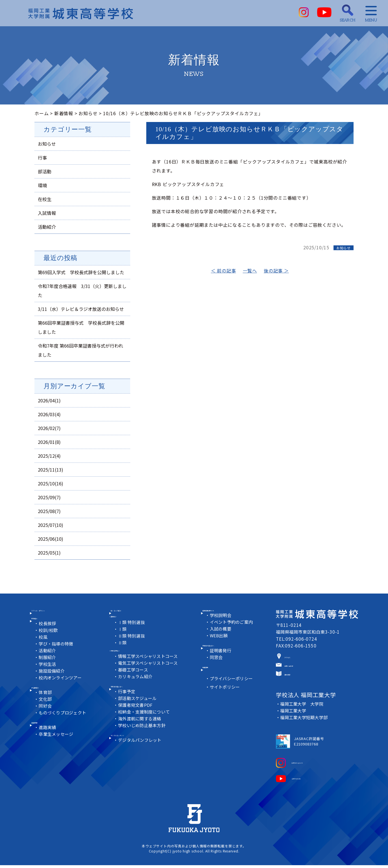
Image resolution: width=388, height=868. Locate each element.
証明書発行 (221, 663)
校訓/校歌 (49, 643)
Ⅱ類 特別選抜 (132, 644)
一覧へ (250, 271)
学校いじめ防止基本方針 (143, 739)
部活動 (45, 171)
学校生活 (48, 677)
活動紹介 (47, 227)
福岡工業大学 (294, 716)
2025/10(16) (51, 483)
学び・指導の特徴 (57, 657)
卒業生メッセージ (57, 757)
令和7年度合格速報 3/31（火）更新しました (82, 291)
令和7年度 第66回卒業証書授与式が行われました (80, 350)
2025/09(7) (49, 497)
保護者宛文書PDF (136, 718)
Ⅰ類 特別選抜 (132, 631)
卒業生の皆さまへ (224, 657)
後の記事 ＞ (276, 271)
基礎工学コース (134, 679)
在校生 (45, 199)
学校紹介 (44, 629)
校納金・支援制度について (145, 725)
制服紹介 (48, 670)
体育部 (46, 710)
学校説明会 (221, 624)
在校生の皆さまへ (133, 698)
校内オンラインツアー (61, 691)
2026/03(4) (49, 414)
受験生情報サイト (224, 616)
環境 (42, 185)
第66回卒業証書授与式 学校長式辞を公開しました (81, 327)
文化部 (46, 717)
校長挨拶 (48, 636)
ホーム (42, 113)
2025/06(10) (51, 539)
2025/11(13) (51, 470)
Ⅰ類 (123, 637)
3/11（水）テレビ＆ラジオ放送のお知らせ (81, 309)
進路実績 (44, 743)
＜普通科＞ (121, 624)
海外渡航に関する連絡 (141, 732)
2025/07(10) (51, 525)
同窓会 (217, 670)
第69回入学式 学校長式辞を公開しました (81, 272)
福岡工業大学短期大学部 (305, 723)
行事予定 (127, 705)
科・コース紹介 (130, 616)
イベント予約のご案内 (232, 630)
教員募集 (215, 683)
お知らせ (88, 113)
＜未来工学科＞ (126, 658)
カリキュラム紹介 (136, 685)
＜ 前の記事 (224, 271)
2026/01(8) (49, 442)
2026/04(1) (49, 400)
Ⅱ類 (123, 651)
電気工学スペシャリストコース (149, 672)
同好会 (46, 724)
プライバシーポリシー (232, 696)
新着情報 (64, 113)
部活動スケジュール (138, 712)
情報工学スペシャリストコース (149, 665)
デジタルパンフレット (141, 759)
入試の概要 (221, 637)
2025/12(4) (49, 456)
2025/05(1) (49, 553)
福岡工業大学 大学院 (302, 709)
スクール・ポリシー (56, 616)
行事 (42, 158)
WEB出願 (219, 644)
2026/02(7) (49, 428)
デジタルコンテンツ (135, 751)
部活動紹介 (47, 703)
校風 (44, 650)
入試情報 (47, 213)
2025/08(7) (49, 511)
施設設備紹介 (53, 684)
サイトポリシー (226, 705)
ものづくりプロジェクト (64, 731)
